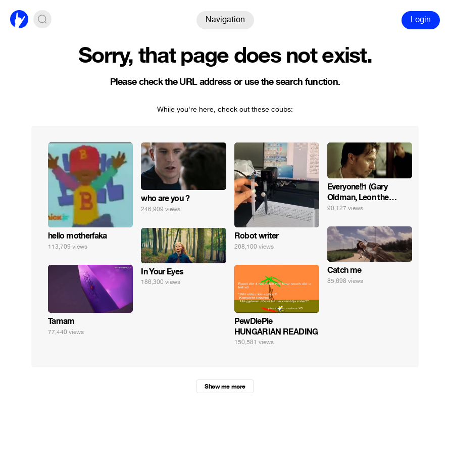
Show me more (225, 387)
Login (421, 19)
